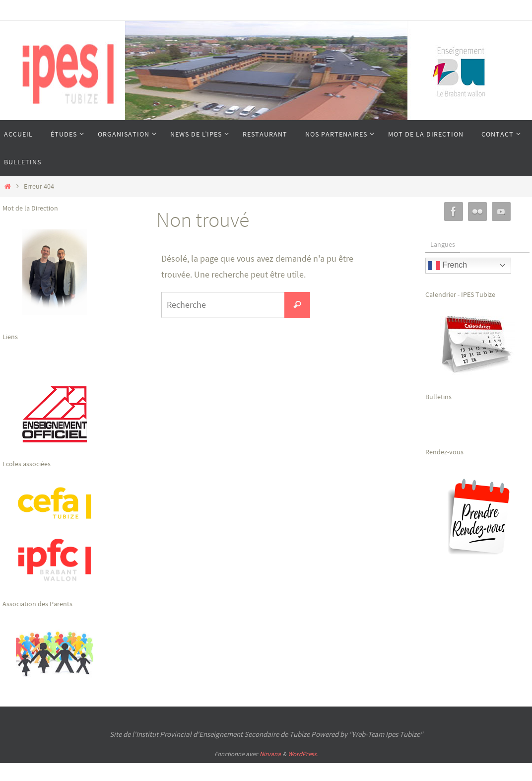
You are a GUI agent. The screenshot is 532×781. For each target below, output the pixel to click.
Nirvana (270, 754)
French (448, 266)
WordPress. (303, 754)
